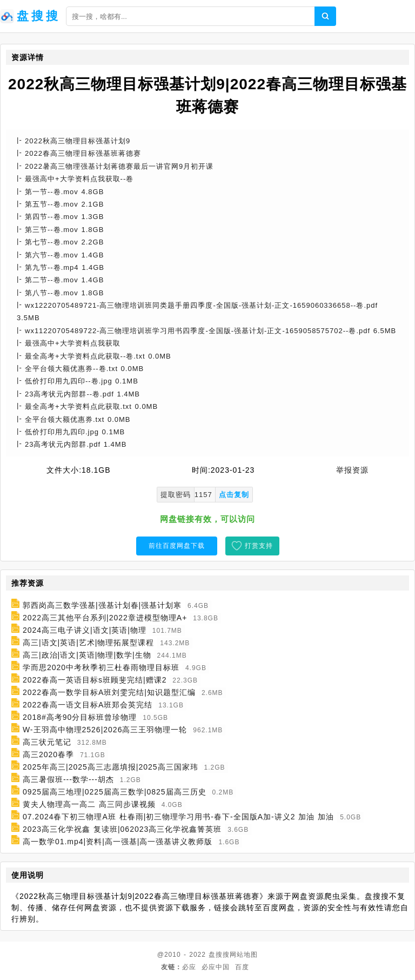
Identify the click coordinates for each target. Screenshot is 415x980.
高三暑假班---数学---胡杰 (68, 779)
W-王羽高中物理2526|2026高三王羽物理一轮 (105, 730)
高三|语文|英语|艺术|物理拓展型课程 (89, 643)
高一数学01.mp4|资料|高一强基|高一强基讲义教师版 (118, 842)
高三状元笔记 (47, 742)
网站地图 (244, 955)
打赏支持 (259, 546)
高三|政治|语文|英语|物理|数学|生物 (87, 655)
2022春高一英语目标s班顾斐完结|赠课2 (95, 680)
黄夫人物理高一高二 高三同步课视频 (89, 804)
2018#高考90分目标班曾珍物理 (80, 717)
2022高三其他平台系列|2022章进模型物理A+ (105, 618)
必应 (189, 967)
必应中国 (216, 967)
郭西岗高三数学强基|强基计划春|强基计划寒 (102, 605)
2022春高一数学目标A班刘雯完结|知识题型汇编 (109, 692)
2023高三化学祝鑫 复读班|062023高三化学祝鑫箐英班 (122, 829)
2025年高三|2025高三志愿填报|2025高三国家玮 (111, 767)
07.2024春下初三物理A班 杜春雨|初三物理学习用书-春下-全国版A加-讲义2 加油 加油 (178, 817)
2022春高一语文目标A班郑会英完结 (88, 705)
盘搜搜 (219, 955)
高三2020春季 (48, 754)
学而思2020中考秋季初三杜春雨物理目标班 (101, 667)
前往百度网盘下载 (177, 546)
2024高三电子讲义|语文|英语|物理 (85, 630)
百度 (242, 967)
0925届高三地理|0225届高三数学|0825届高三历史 (115, 792)
